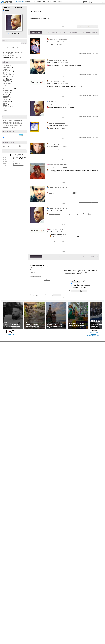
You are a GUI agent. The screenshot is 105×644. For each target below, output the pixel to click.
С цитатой (88, 53)
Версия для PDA (93, 635)
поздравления (10, 125)
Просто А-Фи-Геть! (8, 89)
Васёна (51, 39)
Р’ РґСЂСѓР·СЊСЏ (15, 34)
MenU (4, 108)
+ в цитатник (51, 15)
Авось (47, 2)
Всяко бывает (7, 67)
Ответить (82, 53)
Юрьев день (6, 82)
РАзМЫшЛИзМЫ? (8, 92)
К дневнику (63, 32)
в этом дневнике (9, 138)
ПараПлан (6, 98)
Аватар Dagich (14, 22)
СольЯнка (6, 66)
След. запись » (72, 32)
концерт (5, 124)
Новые (95, 32)
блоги (15, 120)
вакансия (19, 120)
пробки (16, 125)
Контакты (93, 636)
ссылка (67, 42)
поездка (5, 125)
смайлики (47, 280)
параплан (20, 124)
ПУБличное (6, 91)
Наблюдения (6, 76)
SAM (4, 78)
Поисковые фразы (18, 165)
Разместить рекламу (93, 638)
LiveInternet (7, 2)
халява (14, 127)
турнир (9, 127)
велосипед (6, 122)
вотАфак (5, 94)
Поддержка (84, 2)
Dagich (3, 10)
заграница (14, 122)
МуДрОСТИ (6, 80)
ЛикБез (5, 110)
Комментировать (36, 32)
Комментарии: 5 (15, 54)
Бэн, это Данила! (8, 83)
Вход (28, 2)
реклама (5, 127)
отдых (10, 124)
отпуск (14, 124)
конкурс (19, 122)
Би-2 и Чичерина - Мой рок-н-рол (13, 52)
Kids (50, 81)
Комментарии (18, 8)
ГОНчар (5, 105)
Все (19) (24, 43)
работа (21, 125)
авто (12, 120)
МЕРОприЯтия (7, 107)
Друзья (10, 8)
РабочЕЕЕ (6, 69)
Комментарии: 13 (16, 57)
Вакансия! (6, 96)
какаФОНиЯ (6, 101)
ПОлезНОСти (7, 87)
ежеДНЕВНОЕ (7, 75)
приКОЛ (5, 73)
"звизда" (5, 120)
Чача (4, 85)
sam (9, 120)
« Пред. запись (53, 32)
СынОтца (5, 100)
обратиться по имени (61, 39)
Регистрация (21, 2)
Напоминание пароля (35, 277)
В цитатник (95, 53)
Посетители (16, 163)
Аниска (5, 103)
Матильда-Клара (54, 144)
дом (10, 122)
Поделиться (93, 26)
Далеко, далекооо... (9, 56)
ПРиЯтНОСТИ (7, 71)
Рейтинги (38, 2)
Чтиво (4, 112)
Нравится (85, 26)
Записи (5, 8)
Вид (87, 2)
